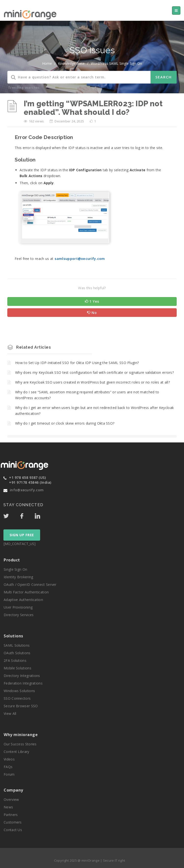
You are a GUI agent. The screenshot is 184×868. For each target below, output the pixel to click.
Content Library (17, 752)
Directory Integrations (22, 676)
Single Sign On (15, 569)
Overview (11, 799)
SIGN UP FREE (22, 535)
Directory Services (19, 615)
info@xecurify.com (27, 490)
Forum (9, 774)
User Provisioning (18, 607)
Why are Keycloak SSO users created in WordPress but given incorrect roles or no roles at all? (92, 382)
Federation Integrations (23, 683)
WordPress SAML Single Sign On (116, 63)
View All (10, 713)
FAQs (8, 767)
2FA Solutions (15, 660)
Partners (11, 815)
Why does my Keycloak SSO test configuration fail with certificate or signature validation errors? (94, 372)
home (47, 63)
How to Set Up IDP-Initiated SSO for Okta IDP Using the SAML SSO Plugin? (77, 363)
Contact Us (13, 830)
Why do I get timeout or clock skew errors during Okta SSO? (65, 423)
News (8, 807)
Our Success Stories (20, 744)
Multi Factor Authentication (26, 592)
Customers (13, 822)
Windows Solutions (19, 691)
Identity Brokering (18, 577)
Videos (9, 759)
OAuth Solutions (17, 653)
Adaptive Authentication (23, 600)
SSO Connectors (17, 698)
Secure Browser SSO (21, 706)
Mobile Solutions (17, 668)
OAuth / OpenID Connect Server (30, 584)
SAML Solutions (17, 645)
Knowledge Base (71, 63)
